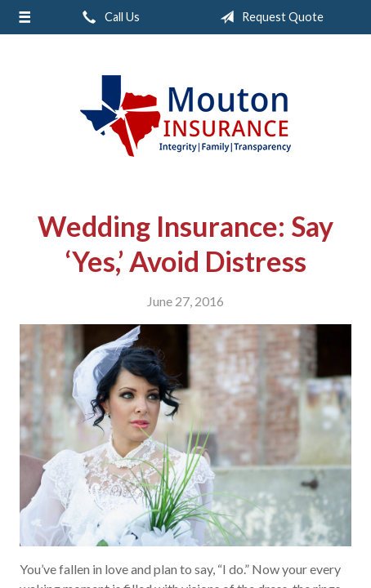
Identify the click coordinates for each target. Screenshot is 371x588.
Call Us (108, 17)
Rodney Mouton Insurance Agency (185, 116)
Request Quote (268, 17)
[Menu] (24, 17)
